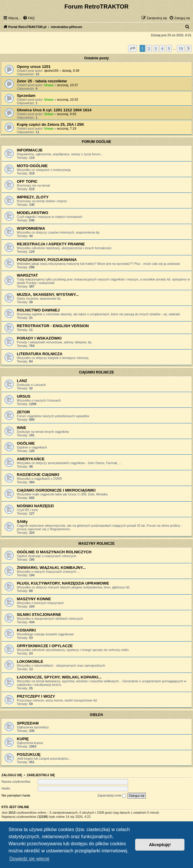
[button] (133, 48)
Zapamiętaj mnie (112, 796)
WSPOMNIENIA (31, 228)
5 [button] (169, 48)
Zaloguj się (12, 775)
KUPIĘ (23, 739)
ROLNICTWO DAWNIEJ (38, 310)
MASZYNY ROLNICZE (96, 544)
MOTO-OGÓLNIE (32, 166)
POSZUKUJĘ (29, 754)
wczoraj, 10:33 (67, 99)
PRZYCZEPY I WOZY (36, 696)
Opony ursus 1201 (34, 67)
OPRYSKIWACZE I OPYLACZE (45, 646)
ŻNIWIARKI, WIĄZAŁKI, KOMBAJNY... (51, 568)
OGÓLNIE (26, 443)
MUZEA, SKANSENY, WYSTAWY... (48, 294)
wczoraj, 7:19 (67, 128)
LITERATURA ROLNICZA (40, 354)
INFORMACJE (30, 150)
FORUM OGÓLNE (96, 142)
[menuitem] (29, 18)
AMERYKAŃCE (31, 459)
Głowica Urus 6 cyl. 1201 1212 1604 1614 (54, 110)
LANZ (22, 381)
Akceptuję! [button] (160, 845)
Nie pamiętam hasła (16, 795)
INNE (22, 428)
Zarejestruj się (41, 775)
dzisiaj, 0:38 (71, 71)
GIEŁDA (96, 715)
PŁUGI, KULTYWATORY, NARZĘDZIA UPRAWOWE (63, 583)
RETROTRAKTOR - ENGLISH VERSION (53, 326)
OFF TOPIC (27, 181)
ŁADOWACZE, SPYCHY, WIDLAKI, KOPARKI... (59, 677)
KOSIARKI (26, 630)
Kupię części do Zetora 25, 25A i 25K (50, 124)
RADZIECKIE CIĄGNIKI (38, 475)
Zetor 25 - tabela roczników (42, 81)
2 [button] (149, 48)
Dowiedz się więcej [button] (29, 859)
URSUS (24, 396)
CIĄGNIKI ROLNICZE (97, 372)
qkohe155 (51, 71)
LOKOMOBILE (30, 661)
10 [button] (181, 48)
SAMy (22, 522)
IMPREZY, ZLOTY (33, 197)
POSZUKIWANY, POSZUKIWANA (47, 260)
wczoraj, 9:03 (67, 114)
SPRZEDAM (28, 723)
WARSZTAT (27, 275)
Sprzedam (26, 96)
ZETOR (23, 412)
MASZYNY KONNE (34, 599)
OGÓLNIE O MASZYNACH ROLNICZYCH (54, 552)
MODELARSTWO (32, 213)
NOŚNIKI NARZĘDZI (35, 506)
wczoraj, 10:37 (67, 85)
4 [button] (162, 48)
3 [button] (156, 48)
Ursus (49, 85)
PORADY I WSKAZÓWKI (39, 338)
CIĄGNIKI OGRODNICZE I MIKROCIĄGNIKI (56, 490)
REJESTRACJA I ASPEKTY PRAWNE (51, 244)
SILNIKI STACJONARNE (39, 615)
